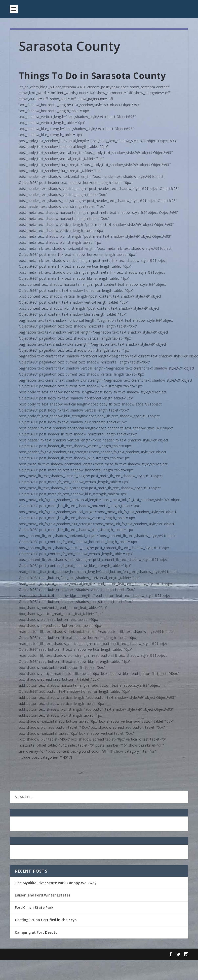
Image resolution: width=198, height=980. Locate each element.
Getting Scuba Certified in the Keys (46, 920)
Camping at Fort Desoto (36, 932)
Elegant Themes (45, 954)
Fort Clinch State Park (34, 907)
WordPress (92, 954)
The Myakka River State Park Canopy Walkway (56, 883)
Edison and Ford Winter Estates (43, 895)
